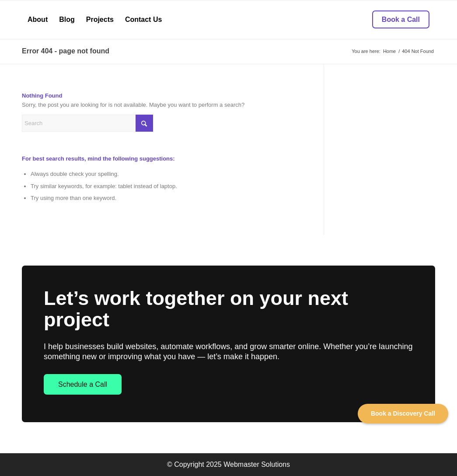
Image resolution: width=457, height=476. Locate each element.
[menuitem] (38, 20)
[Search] (87, 123)
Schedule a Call (83, 384)
